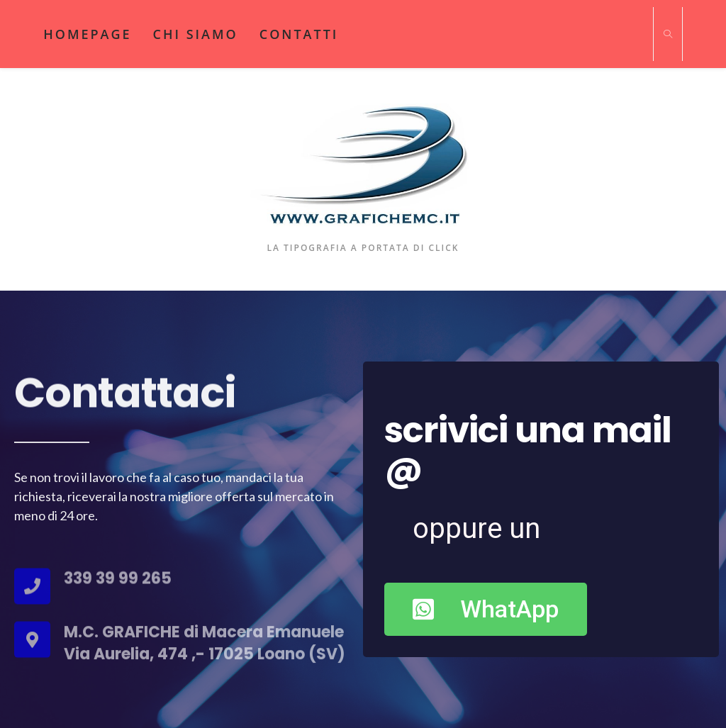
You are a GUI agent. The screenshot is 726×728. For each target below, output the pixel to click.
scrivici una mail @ (528, 450)
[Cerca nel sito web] (668, 35)
